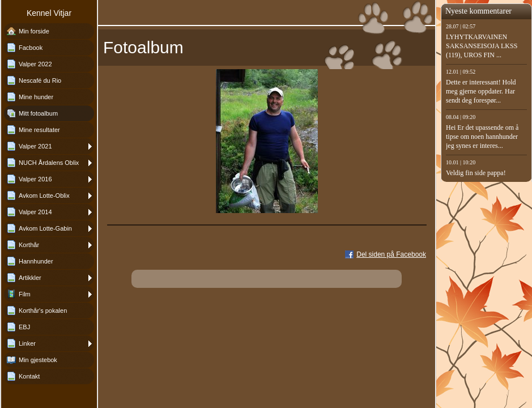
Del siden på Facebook (391, 254)
